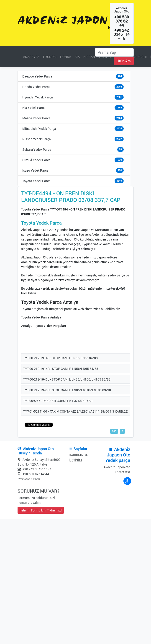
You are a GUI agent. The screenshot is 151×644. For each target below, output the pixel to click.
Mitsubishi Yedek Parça (39, 129)
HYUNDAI (50, 57)
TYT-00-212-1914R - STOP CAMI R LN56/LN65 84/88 (61, 369)
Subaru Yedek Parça (37, 149)
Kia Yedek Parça (34, 108)
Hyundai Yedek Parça (38, 97)
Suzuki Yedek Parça (36, 160)
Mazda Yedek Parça (36, 118)
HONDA (66, 57)
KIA (77, 57)
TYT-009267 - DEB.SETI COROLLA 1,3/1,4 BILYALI (58, 401)
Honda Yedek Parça (36, 87)
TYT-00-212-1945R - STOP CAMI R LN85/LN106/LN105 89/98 (67, 390)
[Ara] (114, 52)
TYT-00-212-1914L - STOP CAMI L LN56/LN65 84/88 (60, 358)
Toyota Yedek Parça (36, 181)
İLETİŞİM (75, 460)
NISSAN (89, 57)
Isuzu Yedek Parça (35, 170)
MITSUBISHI (138, 57)
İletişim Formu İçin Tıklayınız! (41, 510)
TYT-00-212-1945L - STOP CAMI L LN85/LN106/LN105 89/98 (67, 379)
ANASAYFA (31, 57)
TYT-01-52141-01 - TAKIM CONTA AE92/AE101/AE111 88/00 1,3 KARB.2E (75, 411)
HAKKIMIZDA (78, 455)
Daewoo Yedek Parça (37, 76)
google (127, 481)
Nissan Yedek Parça (37, 139)
